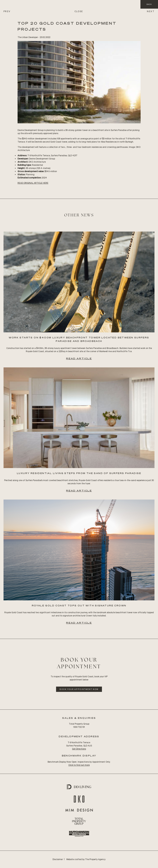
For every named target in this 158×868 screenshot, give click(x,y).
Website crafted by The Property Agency (86, 859)
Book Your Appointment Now (79, 689)
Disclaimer (58, 859)
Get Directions (79, 749)
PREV (7, 11)
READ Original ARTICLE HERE (33, 183)
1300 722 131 (79, 727)
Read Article (79, 358)
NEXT (151, 11)
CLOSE (79, 11)
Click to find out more (79, 765)
